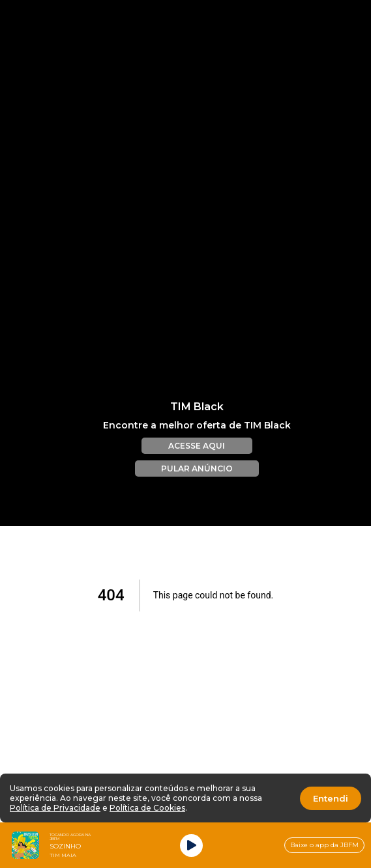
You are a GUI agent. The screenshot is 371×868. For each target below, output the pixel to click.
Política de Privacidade (55, 808)
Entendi (331, 798)
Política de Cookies (147, 808)
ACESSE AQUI (197, 437)
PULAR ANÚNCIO (197, 459)
